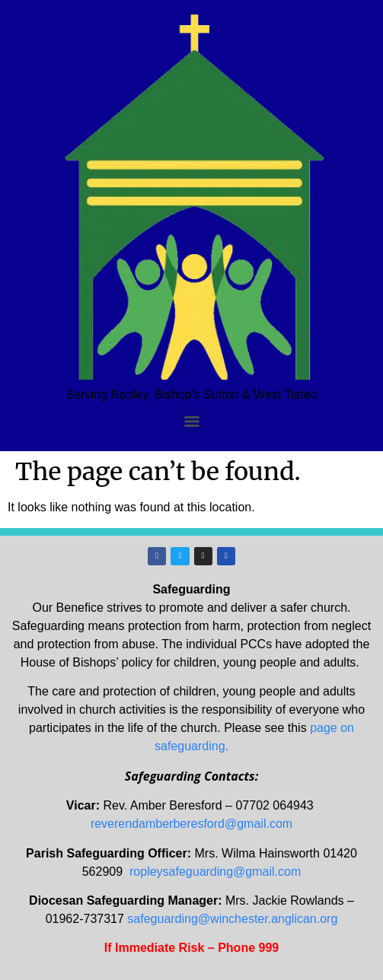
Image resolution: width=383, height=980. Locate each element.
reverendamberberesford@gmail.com (191, 824)
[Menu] (192, 422)
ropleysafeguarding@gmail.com (215, 872)
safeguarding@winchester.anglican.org (232, 919)
